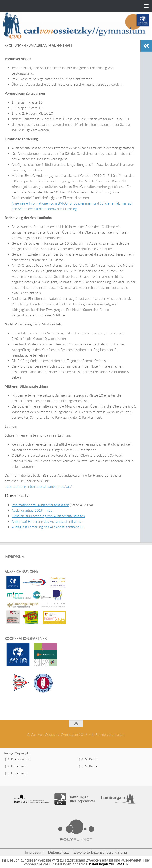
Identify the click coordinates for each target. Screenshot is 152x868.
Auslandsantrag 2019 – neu (32, 510)
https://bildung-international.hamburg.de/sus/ (38, 486)
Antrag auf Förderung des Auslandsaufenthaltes (47, 521)
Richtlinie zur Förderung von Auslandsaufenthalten (48, 516)
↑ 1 (7, 759)
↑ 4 (81, 759)
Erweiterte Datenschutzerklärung (100, 852)
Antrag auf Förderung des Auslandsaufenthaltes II (48, 527)
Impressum (34, 852)
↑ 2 (7, 766)
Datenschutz (58, 852)
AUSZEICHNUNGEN (21, 571)
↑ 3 (7, 773)
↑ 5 (81, 766)
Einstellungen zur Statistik (107, 864)
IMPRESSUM (15, 557)
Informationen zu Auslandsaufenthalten (40, 505)
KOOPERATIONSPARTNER (26, 638)
